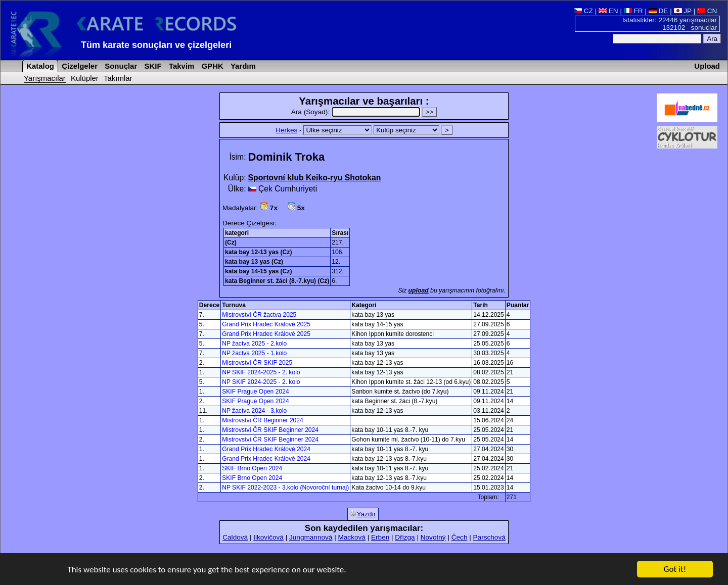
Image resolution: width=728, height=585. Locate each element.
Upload (707, 66)
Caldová (235, 537)
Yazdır (363, 514)
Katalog (39, 66)
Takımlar (118, 78)
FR (633, 11)
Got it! (675, 570)
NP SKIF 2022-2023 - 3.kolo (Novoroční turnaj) (285, 487)
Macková (351, 537)
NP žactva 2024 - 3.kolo (254, 411)
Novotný (433, 537)
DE (658, 11)
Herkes (286, 130)
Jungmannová (311, 537)
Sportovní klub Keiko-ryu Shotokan (315, 178)
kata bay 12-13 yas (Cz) (258, 252)
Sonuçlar (120, 66)
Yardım (242, 66)
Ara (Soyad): (357, 112)
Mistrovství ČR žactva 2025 (259, 315)
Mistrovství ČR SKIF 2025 (257, 363)
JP (683, 11)
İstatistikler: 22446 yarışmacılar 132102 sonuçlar (670, 24)
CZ (583, 11)
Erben (380, 537)
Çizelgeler (79, 66)
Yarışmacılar (45, 78)
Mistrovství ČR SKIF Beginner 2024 (270, 430)
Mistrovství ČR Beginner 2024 (263, 420)
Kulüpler (85, 78)
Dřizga (405, 537)
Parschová (489, 537)
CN (707, 11)
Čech (460, 537)
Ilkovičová (268, 537)
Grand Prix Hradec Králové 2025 (266, 324)
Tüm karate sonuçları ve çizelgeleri (156, 45)
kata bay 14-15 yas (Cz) (258, 271)
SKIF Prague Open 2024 (255, 392)
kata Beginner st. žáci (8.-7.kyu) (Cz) (277, 281)
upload (419, 290)
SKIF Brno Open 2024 (252, 468)
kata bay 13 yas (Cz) (254, 262)
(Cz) (231, 242)
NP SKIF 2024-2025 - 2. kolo (261, 372)
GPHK (212, 66)
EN (608, 11)
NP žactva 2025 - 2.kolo (254, 344)
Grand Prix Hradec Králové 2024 (266, 449)
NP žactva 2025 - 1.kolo (254, 353)
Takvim (181, 66)
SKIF (152, 66)
